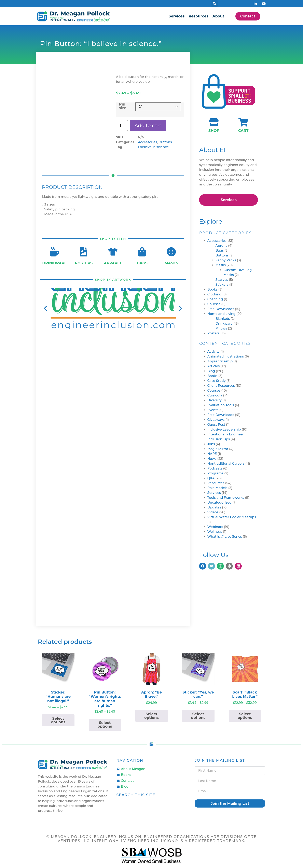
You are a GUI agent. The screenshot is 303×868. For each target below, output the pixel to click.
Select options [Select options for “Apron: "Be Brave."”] (151, 716)
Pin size (123, 106)
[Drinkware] (54, 252)
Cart (243, 131)
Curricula (215, 395)
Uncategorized (219, 502)
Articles (213, 366)
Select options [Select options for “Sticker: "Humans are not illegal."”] (58, 720)
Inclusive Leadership (224, 429)
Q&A (211, 478)
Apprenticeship (220, 361)
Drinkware (54, 263)
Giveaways (216, 420)
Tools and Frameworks (226, 498)
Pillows (221, 328)
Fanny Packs (226, 260)
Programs (215, 473)
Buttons (165, 142)
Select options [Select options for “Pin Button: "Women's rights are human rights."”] (105, 725)
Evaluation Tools (221, 405)
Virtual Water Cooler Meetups (232, 517)
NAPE (212, 454)
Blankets (223, 319)
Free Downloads (221, 309)
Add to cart (148, 125)
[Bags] (142, 252)
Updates (214, 507)
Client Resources (221, 386)
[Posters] (84, 252)
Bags (142, 263)
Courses (214, 304)
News (212, 459)
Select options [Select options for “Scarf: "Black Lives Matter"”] (245, 716)
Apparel (113, 263)
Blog (211, 371)
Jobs (211, 444)
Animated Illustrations (225, 356)
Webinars (215, 527)
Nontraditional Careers (226, 464)
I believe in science (153, 147)
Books (212, 289)
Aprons (221, 246)
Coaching (215, 299)
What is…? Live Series (225, 537)
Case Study (216, 381)
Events (213, 410)
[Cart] (243, 122)
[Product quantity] (122, 126)
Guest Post (216, 425)
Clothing (214, 294)
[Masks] (171, 252)
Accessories (147, 142)
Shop (214, 131)
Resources (198, 16)
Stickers (222, 285)
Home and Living (221, 314)
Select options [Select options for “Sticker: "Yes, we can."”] (198, 716)
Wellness (215, 532)
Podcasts (215, 468)
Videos (213, 512)
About (218, 16)
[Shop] (214, 122)
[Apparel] (113, 252)
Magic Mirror (218, 449)
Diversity (214, 400)
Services (177, 16)
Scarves (222, 280)
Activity (213, 352)
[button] (215, 4)
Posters (84, 263)
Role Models (217, 488)
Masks (171, 263)
